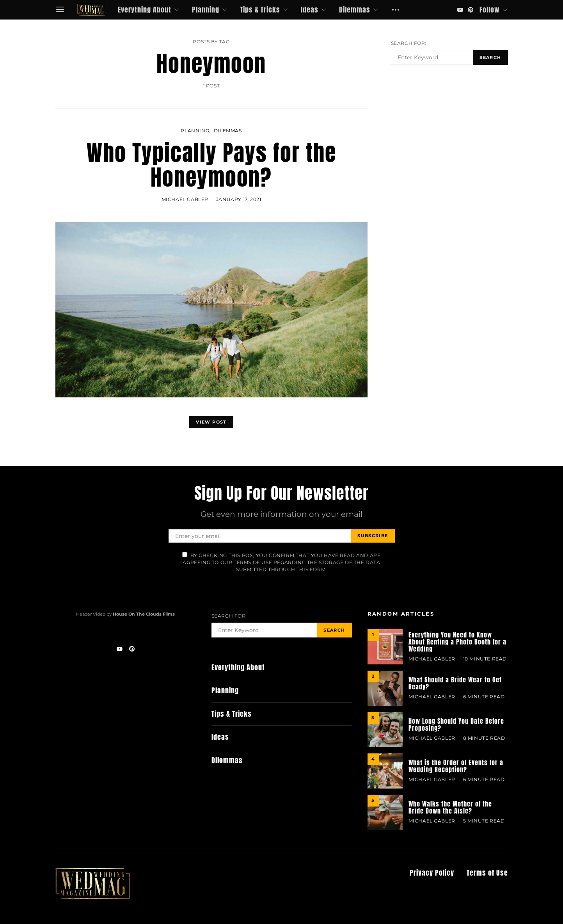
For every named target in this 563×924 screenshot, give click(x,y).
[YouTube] (460, 10)
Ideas (310, 10)
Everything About (145, 10)
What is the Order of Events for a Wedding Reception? (456, 766)
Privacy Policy (432, 873)
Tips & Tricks (260, 10)
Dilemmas (355, 10)
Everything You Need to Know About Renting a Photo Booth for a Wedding (457, 642)
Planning (206, 10)
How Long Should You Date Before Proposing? (456, 725)
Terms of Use (487, 873)
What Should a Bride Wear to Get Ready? (455, 683)
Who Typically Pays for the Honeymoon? (211, 165)
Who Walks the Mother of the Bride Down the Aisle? (450, 807)
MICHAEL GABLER (185, 199)
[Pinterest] (471, 10)
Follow (490, 10)
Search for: (409, 43)
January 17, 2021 (239, 199)
